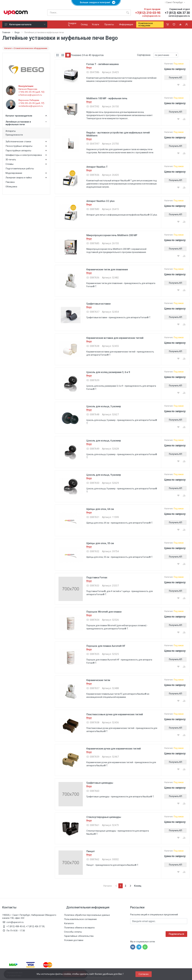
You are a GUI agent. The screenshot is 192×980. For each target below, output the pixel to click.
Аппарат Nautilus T (97, 167)
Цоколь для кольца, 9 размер (104, 475)
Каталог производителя (26, 116)
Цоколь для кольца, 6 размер (104, 441)
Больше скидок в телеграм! (96, 2)
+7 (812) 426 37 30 (177, 13)
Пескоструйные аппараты (19, 146)
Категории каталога (25, 24)
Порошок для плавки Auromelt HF (106, 646)
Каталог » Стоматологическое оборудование (26, 48)
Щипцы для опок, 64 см (100, 509)
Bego (17, 32)
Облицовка (11, 187)
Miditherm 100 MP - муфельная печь (107, 98)
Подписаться (176, 934)
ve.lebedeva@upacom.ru (31, 106)
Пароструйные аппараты (18, 151)
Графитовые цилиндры (100, 783)
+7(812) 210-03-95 (148, 13)
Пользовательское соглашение (80, 919)
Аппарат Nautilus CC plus (100, 201)
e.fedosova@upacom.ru (30, 95)
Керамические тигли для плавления (107, 270)
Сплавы (10, 164)
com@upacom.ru (151, 16)
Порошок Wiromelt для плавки (104, 612)
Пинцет (91, 851)
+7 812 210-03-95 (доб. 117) (31, 103)
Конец (138, 886)
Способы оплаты (73, 932)
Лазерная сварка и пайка (19, 178)
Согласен (144, 974)
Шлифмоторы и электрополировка (24, 155)
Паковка (10, 182)
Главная (6, 32)
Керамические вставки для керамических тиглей (115, 338)
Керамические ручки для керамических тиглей (114, 749)
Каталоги (69, 923)
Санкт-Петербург (175, 2)
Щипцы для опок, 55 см (100, 543)
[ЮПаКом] (16, 13)
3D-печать (11, 160)
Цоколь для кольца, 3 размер (104, 406)
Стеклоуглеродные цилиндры (104, 817)
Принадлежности (14, 135)
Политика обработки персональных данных (87, 915)
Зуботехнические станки (18, 142)
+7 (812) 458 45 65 (16, 926)
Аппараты (11, 131)
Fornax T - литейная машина (103, 64)
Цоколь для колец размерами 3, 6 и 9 (108, 372)
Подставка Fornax (97, 578)
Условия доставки (74, 940)
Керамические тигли (98, 680)
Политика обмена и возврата (79, 928)
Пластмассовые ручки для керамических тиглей (115, 714)
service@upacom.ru (179, 16)
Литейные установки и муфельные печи (18, 123)
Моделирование (14, 173)
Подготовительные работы (20, 169)
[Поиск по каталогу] (86, 13)
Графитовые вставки (98, 304)
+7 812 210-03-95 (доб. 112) (31, 92)
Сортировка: (144, 55)
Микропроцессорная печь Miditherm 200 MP (112, 235)
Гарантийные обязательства (79, 936)
